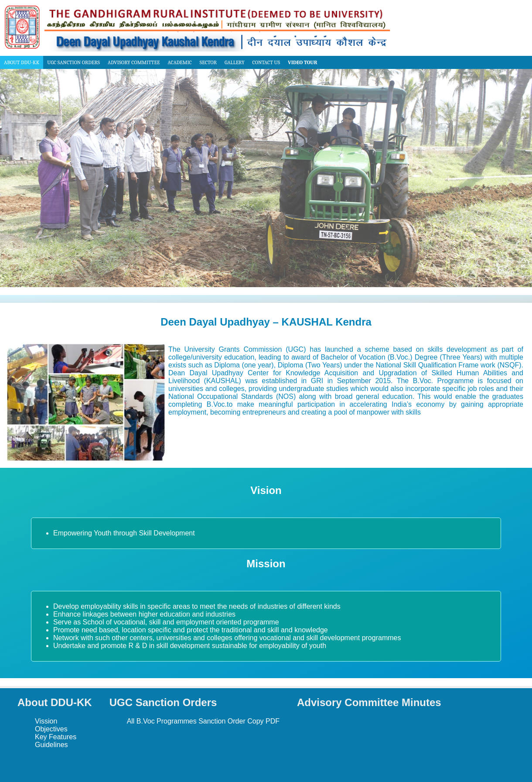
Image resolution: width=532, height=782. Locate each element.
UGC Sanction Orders (73, 62)
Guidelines (51, 745)
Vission (46, 721)
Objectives (51, 729)
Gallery (235, 62)
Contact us (266, 62)
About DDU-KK (22, 62)
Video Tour (302, 62)
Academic (179, 62)
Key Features (56, 737)
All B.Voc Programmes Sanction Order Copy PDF (203, 721)
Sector (208, 62)
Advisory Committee (134, 62)
